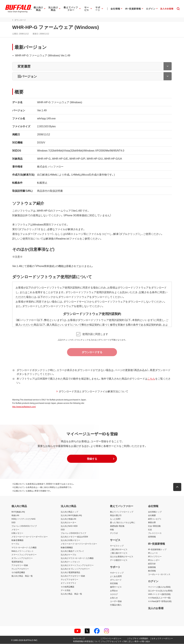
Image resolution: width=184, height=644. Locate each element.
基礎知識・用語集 (117, 526)
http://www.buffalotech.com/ (23, 407)
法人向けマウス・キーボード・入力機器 (77, 558)
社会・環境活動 (154, 526)
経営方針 (152, 564)
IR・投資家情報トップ (157, 549)
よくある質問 (116, 576)
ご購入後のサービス (119, 553)
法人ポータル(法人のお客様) (160, 591)
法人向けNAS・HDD (69, 526)
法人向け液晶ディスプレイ (72, 551)
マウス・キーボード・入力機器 (24, 547)
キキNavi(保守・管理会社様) (160, 601)
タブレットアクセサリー (22, 558)
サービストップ (117, 546)
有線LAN (15, 515)
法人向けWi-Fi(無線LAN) (71, 515)
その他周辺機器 (18, 572)
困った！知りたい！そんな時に (123, 522)
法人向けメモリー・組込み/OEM (74, 537)
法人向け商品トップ (69, 512)
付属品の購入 (116, 605)
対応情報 (114, 583)
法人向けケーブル (68, 555)
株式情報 (152, 571)
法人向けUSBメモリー (70, 540)
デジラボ (114, 533)
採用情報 (152, 537)
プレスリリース (155, 533)
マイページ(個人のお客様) (159, 587)
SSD (13, 522)
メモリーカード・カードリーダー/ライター (30, 537)
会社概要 (152, 515)
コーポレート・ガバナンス (159, 574)
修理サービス (116, 587)
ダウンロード (116, 580)
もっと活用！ (115, 519)
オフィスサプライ (68, 583)
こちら (150, 378)
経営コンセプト (155, 519)
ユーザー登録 (116, 601)
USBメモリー (17, 533)
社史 (150, 529)
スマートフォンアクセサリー (24, 555)
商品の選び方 (116, 515)
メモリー (15, 529)
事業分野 (152, 522)
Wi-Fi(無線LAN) (18, 512)
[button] (92, 459)
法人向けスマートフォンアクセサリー (77, 565)
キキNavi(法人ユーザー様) (159, 598)
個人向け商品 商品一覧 (22, 576)
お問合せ (114, 591)
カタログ (114, 594)
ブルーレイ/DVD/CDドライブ (24, 526)
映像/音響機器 (17, 540)
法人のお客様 (156, 608)
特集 (112, 529)
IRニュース (153, 553)
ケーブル (15, 544)
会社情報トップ (155, 512)
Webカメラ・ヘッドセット (23, 551)
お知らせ (114, 598)
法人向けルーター (68, 522)
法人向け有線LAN (68, 519)
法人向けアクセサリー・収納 (73, 576)
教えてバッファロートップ (122, 512)
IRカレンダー (154, 560)
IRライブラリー (155, 556)
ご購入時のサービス (119, 549)
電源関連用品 (17, 562)
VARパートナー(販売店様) (159, 594)
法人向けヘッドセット (70, 562)
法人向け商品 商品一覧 (71, 594)
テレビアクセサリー (20, 569)
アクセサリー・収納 (20, 565)
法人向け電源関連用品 (70, 572)
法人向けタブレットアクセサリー (75, 569)
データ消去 (66, 590)
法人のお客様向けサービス (122, 556)
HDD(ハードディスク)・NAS (23, 519)
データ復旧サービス (119, 560)
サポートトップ (117, 573)
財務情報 (152, 567)
